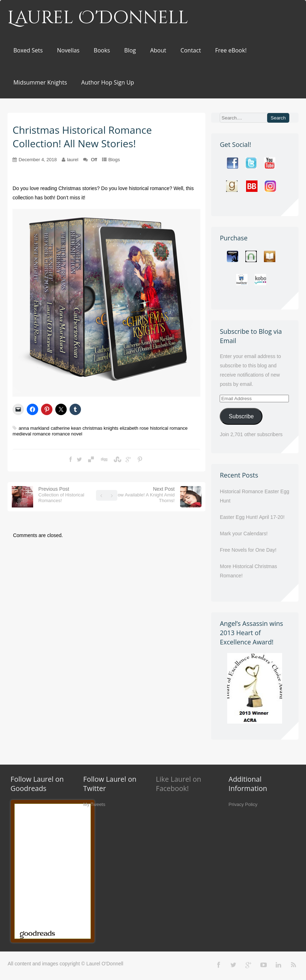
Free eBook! (231, 50)
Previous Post (62, 495)
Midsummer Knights (40, 82)
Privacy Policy (243, 804)
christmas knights (100, 428)
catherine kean (66, 428)
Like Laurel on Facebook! (178, 784)
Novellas (68, 50)
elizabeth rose (134, 428)
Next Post (145, 495)
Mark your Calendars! (244, 534)
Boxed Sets (28, 50)
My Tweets (94, 804)
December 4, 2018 (38, 160)
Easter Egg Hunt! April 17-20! (252, 517)
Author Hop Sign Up (108, 82)
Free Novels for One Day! (248, 550)
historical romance (169, 428)
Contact (191, 50)
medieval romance (31, 434)
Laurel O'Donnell (98, 18)
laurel (73, 160)
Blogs (114, 160)
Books (102, 50)
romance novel (67, 434)
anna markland (34, 428)
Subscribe (241, 416)
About (158, 50)
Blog (130, 50)
